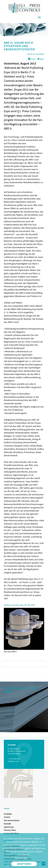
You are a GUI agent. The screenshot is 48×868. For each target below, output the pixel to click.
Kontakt (7, 824)
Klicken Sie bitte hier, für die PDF (19, 605)
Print (32, 59)
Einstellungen (21, 858)
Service (7, 817)
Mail (40, 59)
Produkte (8, 814)
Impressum (9, 827)
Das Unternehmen (12, 820)
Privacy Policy (10, 830)
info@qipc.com (13, 761)
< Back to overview (35, 54)
